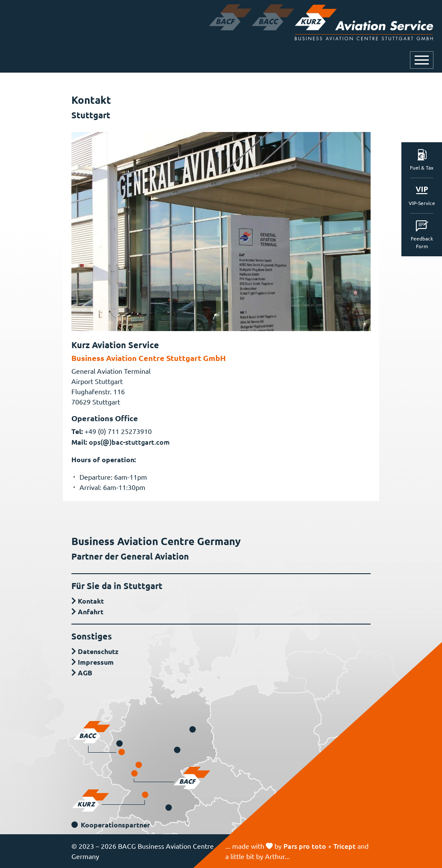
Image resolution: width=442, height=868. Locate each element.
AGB (85, 673)
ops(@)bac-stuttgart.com (129, 442)
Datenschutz (98, 651)
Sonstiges (92, 636)
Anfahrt (91, 611)
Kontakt (91, 601)
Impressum (96, 662)
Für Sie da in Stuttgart (117, 586)
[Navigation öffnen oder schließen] (422, 60)
